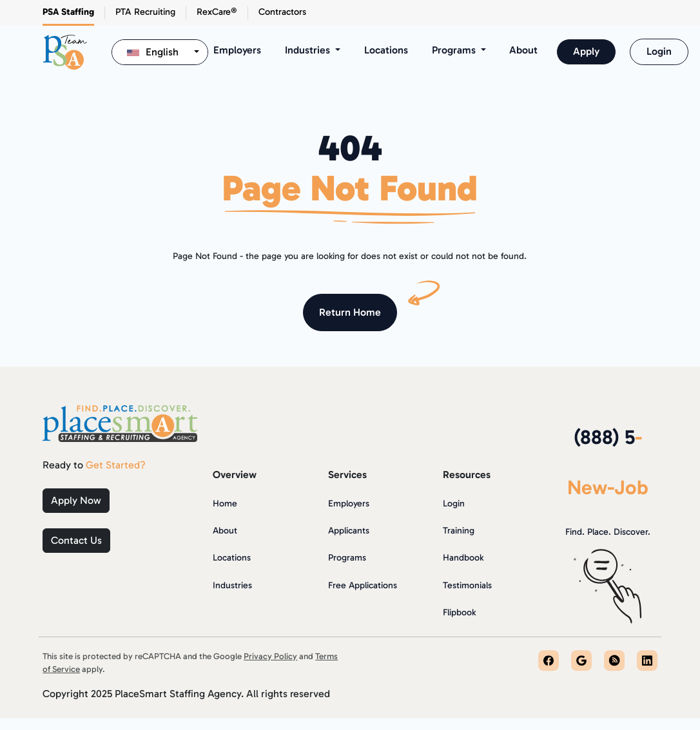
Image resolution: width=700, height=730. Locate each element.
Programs (347, 558)
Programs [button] (455, 50)
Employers (237, 50)
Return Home (350, 312)
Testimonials (467, 585)
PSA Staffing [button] (68, 12)
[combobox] (160, 52)
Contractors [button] (282, 12)
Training (459, 531)
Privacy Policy (270, 656)
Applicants (349, 531)
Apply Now (76, 500)
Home (225, 504)
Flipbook (459, 612)
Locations (386, 50)
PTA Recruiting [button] (145, 12)
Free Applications (363, 585)
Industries (232, 585)
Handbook (463, 558)
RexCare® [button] (217, 12)
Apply (586, 51)
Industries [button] (309, 50)
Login (659, 51)
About (523, 50)
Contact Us (76, 540)
